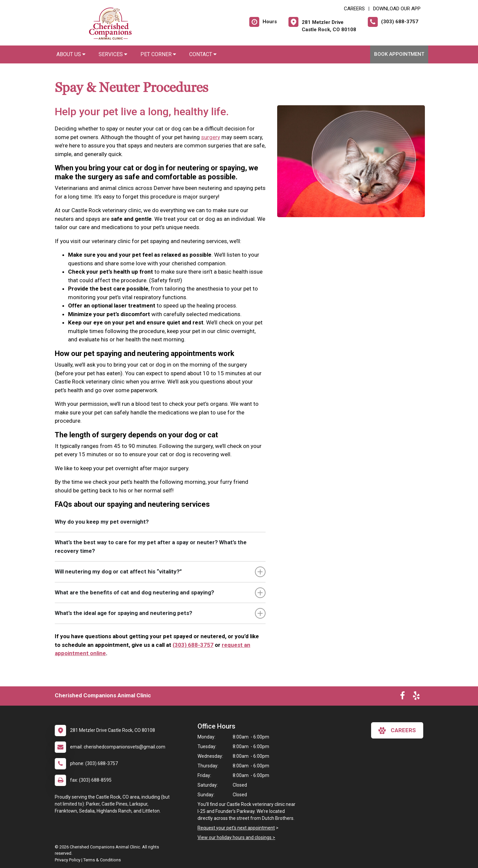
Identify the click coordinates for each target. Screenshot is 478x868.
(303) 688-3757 (193, 645)
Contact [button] (203, 54)
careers (397, 731)
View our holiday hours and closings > (236, 837)
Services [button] (113, 54)
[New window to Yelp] (416, 697)
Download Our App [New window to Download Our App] (397, 9)
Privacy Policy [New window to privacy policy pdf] (68, 860)
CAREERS (354, 9)
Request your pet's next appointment (236, 828)
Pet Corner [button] (158, 54)
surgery (211, 137)
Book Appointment (399, 54)
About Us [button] (71, 54)
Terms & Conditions (102, 860)
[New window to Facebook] (402, 697)
